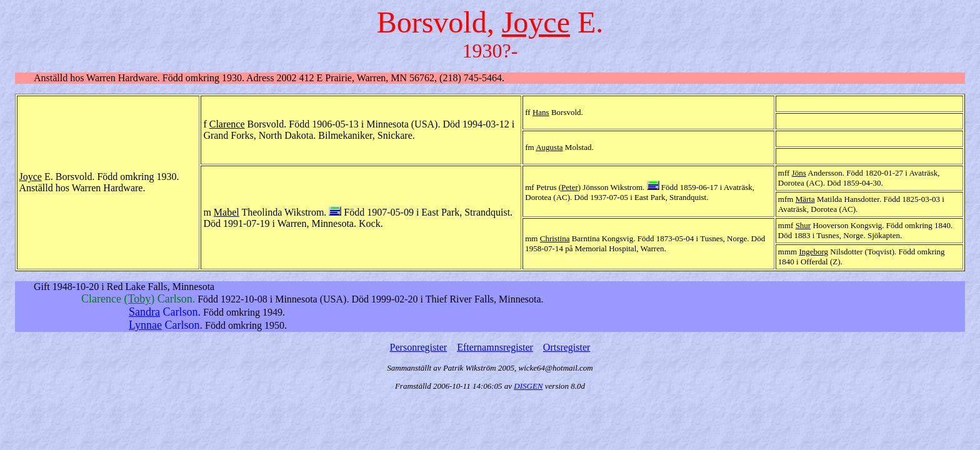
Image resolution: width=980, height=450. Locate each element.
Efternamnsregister (495, 347)
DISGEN (528, 386)
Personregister (419, 347)
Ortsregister (567, 347)
